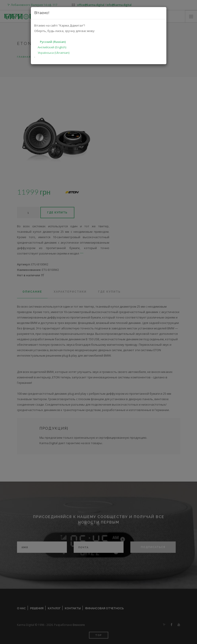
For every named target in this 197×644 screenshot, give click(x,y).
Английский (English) (52, 47)
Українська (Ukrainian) (54, 53)
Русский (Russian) (53, 42)
